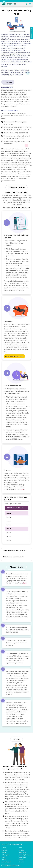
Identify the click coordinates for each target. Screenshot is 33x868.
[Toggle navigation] (30, 4)
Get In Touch (22, 852)
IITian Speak (6, 855)
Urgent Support (7, 862)
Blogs (4, 857)
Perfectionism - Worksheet (14, 356)
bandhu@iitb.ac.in (17, 844)
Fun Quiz (21, 850)
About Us (5, 850)
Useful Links (22, 857)
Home (4, 848)
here (23, 489)
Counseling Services (24, 855)
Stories (4, 859)
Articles (4, 852)
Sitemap (21, 862)
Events (21, 848)
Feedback (21, 859)
